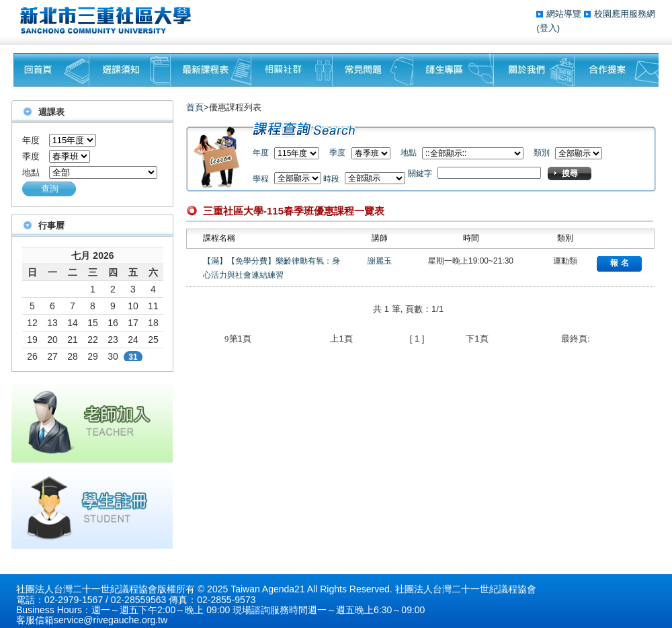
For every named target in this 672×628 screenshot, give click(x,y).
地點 (31, 172)
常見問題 (373, 70)
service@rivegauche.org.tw (111, 620)
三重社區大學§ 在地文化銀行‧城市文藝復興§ (109, 20)
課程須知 (130, 70)
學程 (261, 179)
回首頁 (51, 70)
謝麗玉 (380, 261)
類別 (542, 153)
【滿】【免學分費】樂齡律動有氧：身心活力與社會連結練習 (271, 268)
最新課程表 (211, 70)
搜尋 (570, 173)
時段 (331, 179)
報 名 (619, 263)
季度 (31, 156)
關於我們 (534, 70)
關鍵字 (420, 173)
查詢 (50, 189)
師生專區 (454, 70)
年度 (31, 140)
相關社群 (292, 70)
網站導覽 (565, 14)
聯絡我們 (617, 70)
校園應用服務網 (625, 14)
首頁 (195, 107)
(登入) (548, 28)
